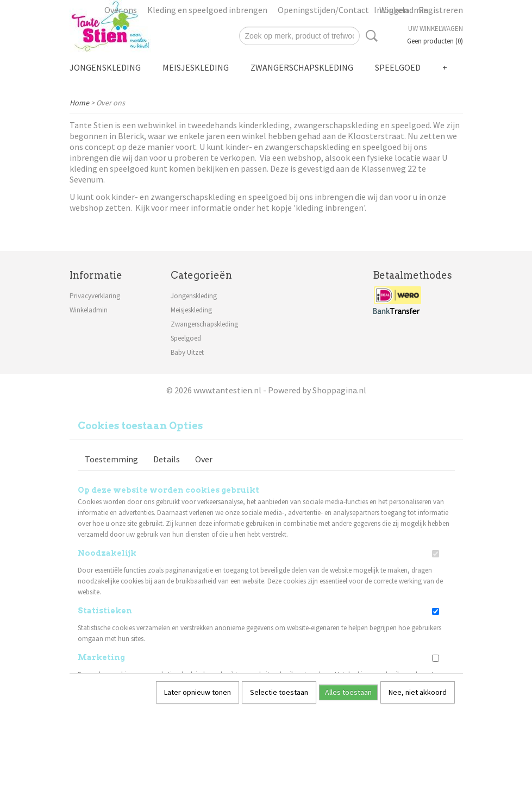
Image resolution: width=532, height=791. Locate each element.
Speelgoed (398, 67)
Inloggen (391, 10)
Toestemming (111, 459)
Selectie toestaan (279, 692)
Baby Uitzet (187, 352)
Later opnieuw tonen (198, 692)
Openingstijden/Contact (323, 10)
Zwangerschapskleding (302, 67)
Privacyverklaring (95, 296)
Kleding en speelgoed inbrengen (207, 10)
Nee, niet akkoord (418, 692)
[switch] (436, 554)
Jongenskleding (105, 67)
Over (204, 459)
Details (167, 459)
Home (79, 103)
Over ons (121, 10)
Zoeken (370, 36)
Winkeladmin (89, 310)
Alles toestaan (348, 692)
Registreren (441, 10)
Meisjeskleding (196, 67)
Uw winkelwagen (436, 29)
